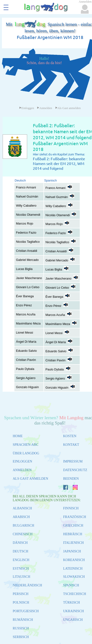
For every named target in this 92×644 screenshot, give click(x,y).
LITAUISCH (21, 577)
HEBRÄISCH (73, 534)
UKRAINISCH (74, 611)
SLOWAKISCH (74, 577)
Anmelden (44, 108)
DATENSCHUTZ (75, 470)
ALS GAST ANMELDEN (31, 479)
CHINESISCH (23, 534)
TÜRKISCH (72, 603)
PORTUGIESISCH (26, 611)
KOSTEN (70, 436)
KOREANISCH (74, 560)
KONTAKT (71, 445)
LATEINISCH (73, 569)
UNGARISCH (73, 620)
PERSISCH (21, 594)
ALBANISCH (22, 508)
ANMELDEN (22, 470)
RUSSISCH (21, 628)
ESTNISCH (21, 569)
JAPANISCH (72, 551)
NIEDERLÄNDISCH (27, 585)
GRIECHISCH (73, 526)
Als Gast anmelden (68, 108)
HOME (18, 436)
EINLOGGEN (22, 461)
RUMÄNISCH (23, 620)
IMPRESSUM (73, 461)
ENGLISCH (21, 560)
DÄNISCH (20, 543)
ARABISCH (21, 517)
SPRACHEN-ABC (26, 445)
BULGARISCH (23, 526)
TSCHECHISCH (75, 594)
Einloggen (27, 108)
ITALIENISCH (74, 543)
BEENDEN (71, 479)
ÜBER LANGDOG (26, 453)
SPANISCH (71, 585)
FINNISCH (71, 508)
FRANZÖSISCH (75, 517)
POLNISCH (21, 603)
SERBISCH (21, 637)
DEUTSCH (21, 551)
